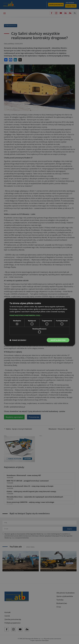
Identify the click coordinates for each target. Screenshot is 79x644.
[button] (39, 315)
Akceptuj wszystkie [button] (57, 340)
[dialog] (39, 322)
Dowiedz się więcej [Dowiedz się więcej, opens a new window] (58, 311)
